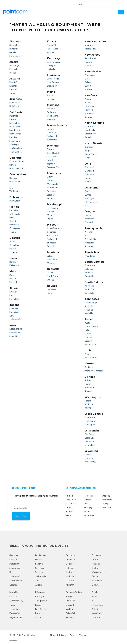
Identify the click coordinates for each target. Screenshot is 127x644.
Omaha (50, 280)
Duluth (50, 177)
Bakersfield (15, 116)
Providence (90, 256)
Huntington (90, 425)
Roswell (88, 89)
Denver (13, 165)
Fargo (87, 150)
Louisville (51, 69)
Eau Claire (89, 434)
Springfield (14, 299)
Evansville (14, 308)
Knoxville (89, 306)
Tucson (13, 93)
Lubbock (89, 341)
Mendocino (15, 130)
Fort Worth (97, 555)
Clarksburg (90, 421)
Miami (12, 218)
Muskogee (89, 198)
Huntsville (14, 49)
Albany (88, 99)
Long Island (90, 106)
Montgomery (15, 56)
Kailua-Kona (15, 265)
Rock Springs (91, 462)
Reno (49, 293)
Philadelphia (90, 239)
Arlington (89, 380)
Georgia (13, 585)
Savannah (14, 252)
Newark (88, 62)
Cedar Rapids (16, 329)
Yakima (88, 408)
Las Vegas (52, 289)
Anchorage (14, 65)
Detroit (50, 149)
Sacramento (15, 141)
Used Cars (106, 508)
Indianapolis (15, 319)
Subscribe (21, 516)
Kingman (13, 86)
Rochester (52, 191)
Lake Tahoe (15, 123)
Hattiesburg (52, 208)
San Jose (39, 572)
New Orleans (53, 82)
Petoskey (51, 160)
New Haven (15, 182)
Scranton (89, 246)
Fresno (13, 119)
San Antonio (90, 344)
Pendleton (89, 219)
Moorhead (52, 188)
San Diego (14, 145)
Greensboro (90, 134)
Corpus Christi (91, 326)
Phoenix (13, 89)
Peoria (12, 295)
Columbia (51, 232)
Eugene (88, 215)
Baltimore (52, 109)
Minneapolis (53, 184)
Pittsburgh (89, 243)
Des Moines (15, 332)
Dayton (88, 178)
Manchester (90, 45)
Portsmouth (90, 49)
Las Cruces (90, 86)
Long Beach (40, 609)
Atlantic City (90, 58)
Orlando (13, 221)
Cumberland (53, 116)
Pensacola (14, 225)
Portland (51, 99)
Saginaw (51, 164)
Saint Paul (52, 195)
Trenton (88, 65)
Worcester (52, 140)
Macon (13, 249)
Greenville (89, 276)
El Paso (88, 334)
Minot (87, 158)
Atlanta (13, 241)
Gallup (88, 82)
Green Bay (89, 438)
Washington (15, 191)
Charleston (90, 265)
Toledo (88, 182)
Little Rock (14, 106)
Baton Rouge (53, 79)
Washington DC (99, 572)
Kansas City (52, 49)
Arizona (39, 585)
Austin (88, 323)
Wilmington (15, 201)
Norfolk (88, 384)
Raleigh (88, 137)
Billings (50, 256)
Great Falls (52, 259)
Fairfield (70, 496)
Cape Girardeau (54, 228)
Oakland (70, 605)
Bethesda (51, 112)
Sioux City (14, 336)
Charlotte (89, 126)
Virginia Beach (16, 617)
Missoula (51, 263)
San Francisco (16, 148)
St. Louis (51, 246)
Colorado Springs (17, 161)
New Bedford (53, 132)
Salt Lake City (91, 357)
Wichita (50, 52)
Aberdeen (89, 286)
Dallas (87, 330)
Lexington (52, 65)
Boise (12, 275)
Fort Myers (15, 210)
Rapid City (89, 289)
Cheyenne (89, 458)
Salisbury (51, 119)
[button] (121, 12)
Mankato (51, 180)
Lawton (88, 195)
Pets (86, 504)
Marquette (52, 156)
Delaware (96, 585)
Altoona (88, 232)
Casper (88, 455)
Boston (50, 129)
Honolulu (13, 262)
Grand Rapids (53, 153)
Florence (89, 273)
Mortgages (89, 508)
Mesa (38, 613)
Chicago (13, 292)
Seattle (88, 401)
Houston (89, 337)
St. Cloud (51, 198)
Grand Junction (16, 168)
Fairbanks (14, 69)
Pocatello (14, 282)
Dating (105, 504)
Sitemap (83, 635)
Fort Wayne (15, 312)
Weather (88, 511)
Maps (68, 515)
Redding (13, 137)
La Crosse (89, 441)
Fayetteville (15, 103)
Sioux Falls (89, 293)
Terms (73, 635)
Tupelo (50, 219)
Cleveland (89, 171)
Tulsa (87, 206)
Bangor (50, 95)
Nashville (89, 313)
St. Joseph (52, 243)
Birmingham (15, 45)
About (53, 635)
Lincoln (50, 273)
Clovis (87, 79)
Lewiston (13, 278)
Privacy (63, 635)
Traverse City (53, 167)
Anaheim (96, 617)
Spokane (89, 404)
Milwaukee (90, 445)
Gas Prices (71, 504)
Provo (87, 354)
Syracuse (89, 117)
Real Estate (107, 500)
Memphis (89, 310)
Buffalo (88, 103)
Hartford (13, 178)
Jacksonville (15, 214)
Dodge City (52, 45)
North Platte (53, 276)
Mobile (13, 52)
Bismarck (89, 147)
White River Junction (94, 371)
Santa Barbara (16, 152)
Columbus (14, 245)
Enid (87, 191)
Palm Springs (15, 134)
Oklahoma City (92, 202)
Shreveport (52, 86)
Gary (12, 316)
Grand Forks (90, 154)
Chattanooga (91, 303)
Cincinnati (89, 167)
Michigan (70, 585)
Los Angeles (15, 126)
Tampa (13, 232)
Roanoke (89, 391)
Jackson (51, 212)
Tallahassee (15, 228)
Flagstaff (13, 82)
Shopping (106, 496)
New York (89, 110)
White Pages (90, 515)
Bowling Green (54, 62)
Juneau (13, 73)
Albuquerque (91, 75)
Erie (86, 235)
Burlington (89, 367)
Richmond (89, 387)
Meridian (51, 215)
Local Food (71, 500)
